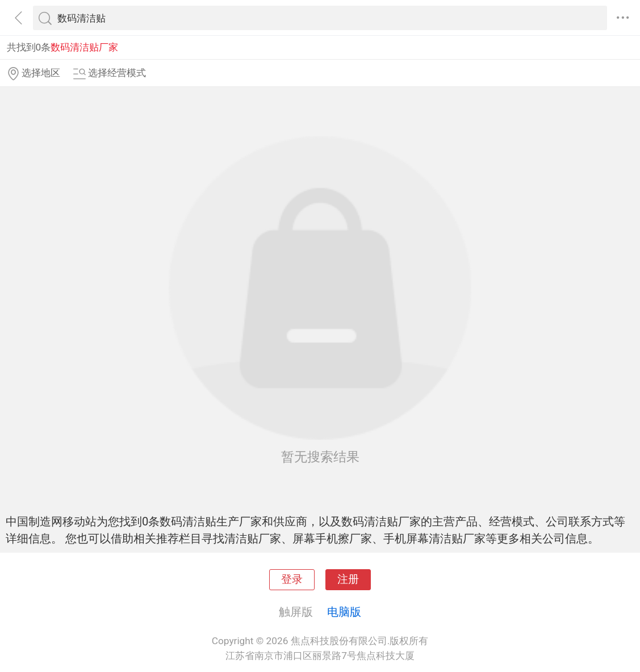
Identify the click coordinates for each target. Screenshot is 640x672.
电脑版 (344, 612)
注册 (348, 579)
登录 (292, 579)
